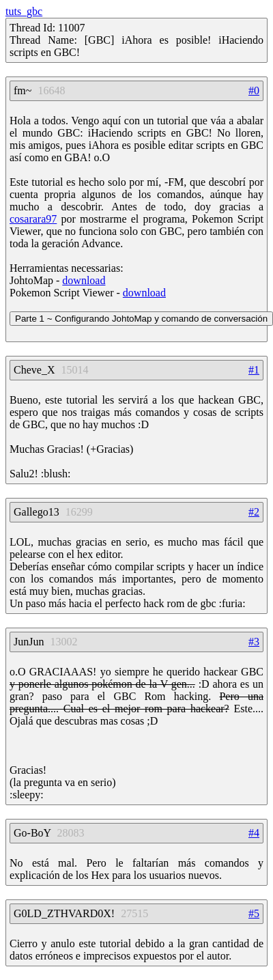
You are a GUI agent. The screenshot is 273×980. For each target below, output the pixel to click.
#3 (254, 642)
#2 (254, 512)
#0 (254, 90)
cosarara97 (33, 219)
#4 (254, 833)
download (84, 280)
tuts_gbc (24, 11)
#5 (254, 913)
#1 (254, 370)
